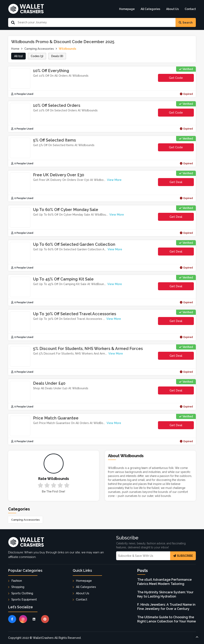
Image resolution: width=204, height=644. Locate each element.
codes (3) (37, 56)
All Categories (150, 9)
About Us (172, 9)
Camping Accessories (25, 520)
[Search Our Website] (95, 22)
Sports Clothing (22, 593)
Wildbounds (67, 49)
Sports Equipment (24, 599)
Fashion (17, 581)
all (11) (18, 56)
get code (181, 79)
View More (114, 180)
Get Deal (176, 182)
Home (15, 49)
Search (186, 23)
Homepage (127, 9)
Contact (190, 9)
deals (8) (57, 56)
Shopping (18, 587)
